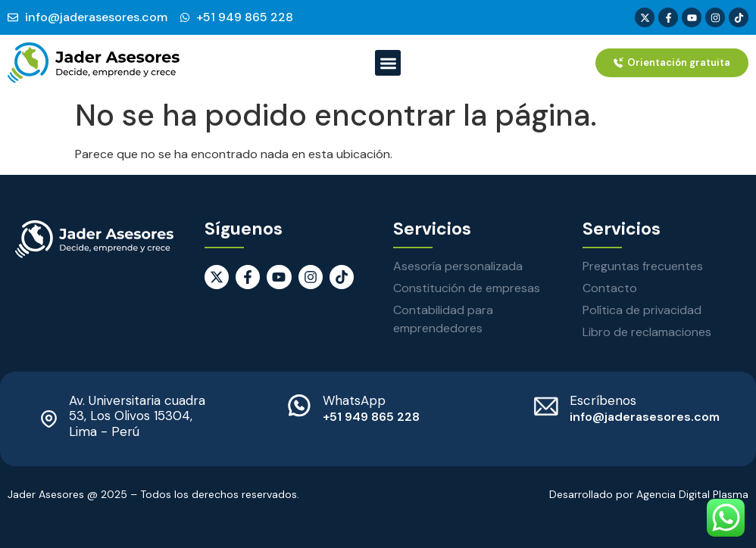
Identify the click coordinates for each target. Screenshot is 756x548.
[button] (388, 63)
